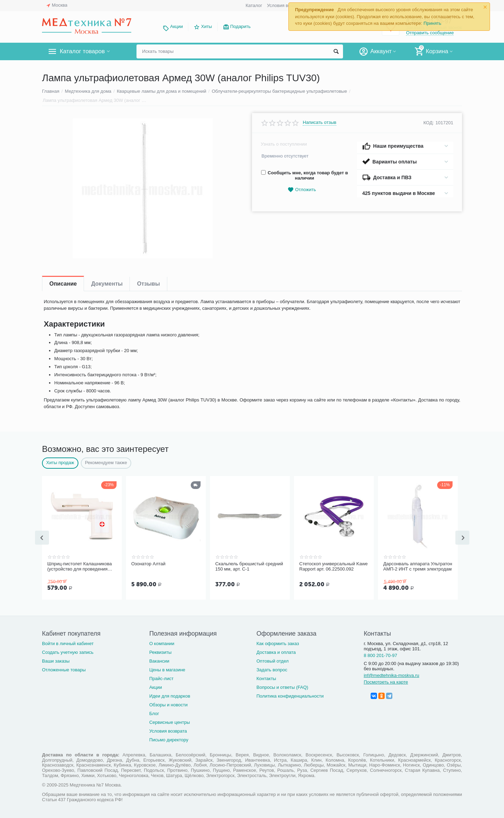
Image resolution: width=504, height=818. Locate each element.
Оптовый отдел (273, 660)
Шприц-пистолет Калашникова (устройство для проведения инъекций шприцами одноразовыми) (79, 567)
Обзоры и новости (168, 704)
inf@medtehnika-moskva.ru (391, 675)
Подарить (240, 26)
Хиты (206, 26)
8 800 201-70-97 (380, 655)
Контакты (266, 678)
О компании (162, 643)
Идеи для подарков (170, 695)
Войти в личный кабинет (68, 643)
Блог (154, 713)
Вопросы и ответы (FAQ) (282, 687)
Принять (432, 23)
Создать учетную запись (68, 652)
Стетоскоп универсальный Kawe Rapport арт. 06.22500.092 (334, 567)
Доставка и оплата (276, 652)
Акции (176, 26)
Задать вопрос (272, 669)
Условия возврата (286, 5)
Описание (63, 284)
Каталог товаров (83, 51)
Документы (107, 284)
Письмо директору (169, 739)
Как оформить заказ (278, 643)
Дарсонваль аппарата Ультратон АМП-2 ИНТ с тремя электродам (418, 567)
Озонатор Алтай (148, 564)
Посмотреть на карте (386, 681)
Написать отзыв (320, 123)
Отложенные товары (64, 669)
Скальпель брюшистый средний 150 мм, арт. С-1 (249, 567)
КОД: (429, 123)
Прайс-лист (161, 678)
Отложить (302, 190)
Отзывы (148, 284)
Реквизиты (160, 652)
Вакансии (159, 660)
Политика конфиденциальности (290, 695)
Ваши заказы (56, 660)
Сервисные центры (169, 722)
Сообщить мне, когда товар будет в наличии (304, 175)
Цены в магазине (167, 669)
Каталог (254, 5)
